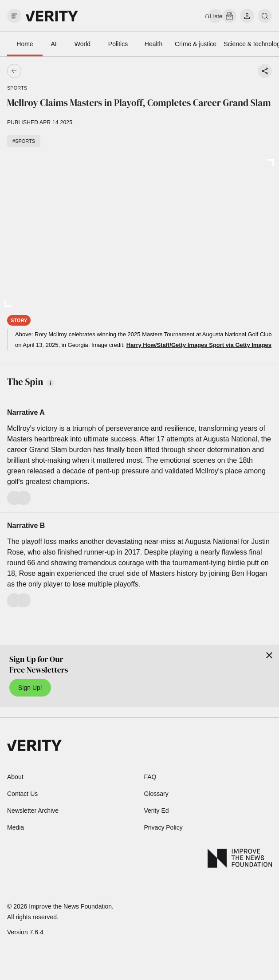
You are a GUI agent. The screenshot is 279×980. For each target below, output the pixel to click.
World (83, 44)
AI (53, 44)
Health (153, 44)
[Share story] (265, 71)
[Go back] (77, 71)
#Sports (24, 141)
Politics (118, 44)
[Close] (269, 655)
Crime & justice (196, 44)
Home (25, 44)
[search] (265, 16)
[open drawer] (14, 16)
